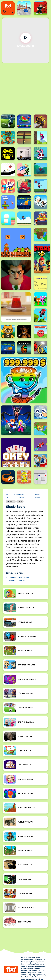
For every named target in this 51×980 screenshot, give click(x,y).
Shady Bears (38, 496)
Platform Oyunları (20, 496)
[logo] (8, 6)
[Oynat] (26, 38)
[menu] (5, 11)
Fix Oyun (8, 496)
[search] (11, 11)
